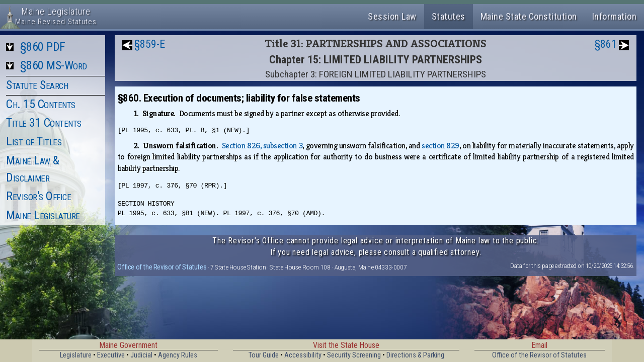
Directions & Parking (415, 355)
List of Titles (34, 141)
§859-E (150, 44)
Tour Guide (264, 355)
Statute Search (37, 85)
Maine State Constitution (529, 16)
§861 (606, 44)
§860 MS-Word (54, 65)
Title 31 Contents (44, 123)
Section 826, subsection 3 (262, 146)
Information (615, 16)
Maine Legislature (43, 215)
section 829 (440, 146)
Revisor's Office (38, 196)
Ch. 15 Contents (41, 104)
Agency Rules (178, 355)
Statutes (449, 16)
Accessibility (303, 355)
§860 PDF (43, 47)
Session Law (392, 16)
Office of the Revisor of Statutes (162, 267)
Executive (111, 355)
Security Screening (354, 355)
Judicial (141, 355)
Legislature (76, 355)
